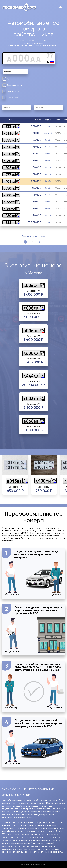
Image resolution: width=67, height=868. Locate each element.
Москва (8, 72)
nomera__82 (48, 133)
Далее (41, 242)
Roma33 (48, 140)
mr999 (48, 126)
